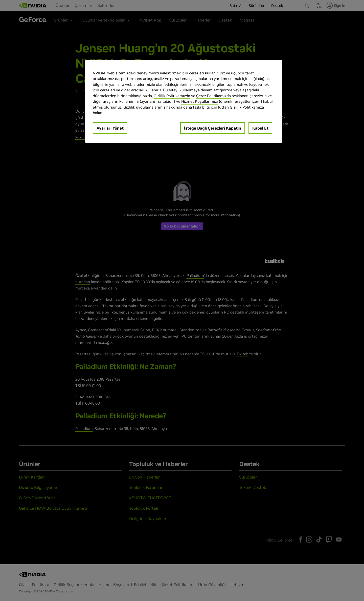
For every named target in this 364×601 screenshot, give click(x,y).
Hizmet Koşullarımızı (200, 101)
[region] (184, 101)
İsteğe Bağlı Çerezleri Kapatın (213, 128)
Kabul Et (260, 128)
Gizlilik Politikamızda (172, 96)
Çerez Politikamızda (213, 96)
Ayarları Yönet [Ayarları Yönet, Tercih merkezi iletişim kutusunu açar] (110, 128)
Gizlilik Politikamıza (247, 107)
